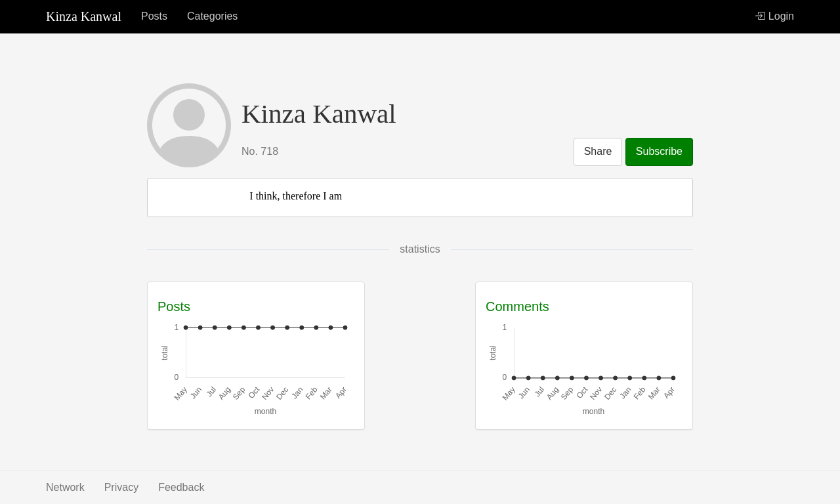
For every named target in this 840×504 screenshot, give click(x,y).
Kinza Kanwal (84, 16)
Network (65, 487)
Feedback (181, 487)
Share (598, 151)
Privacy (121, 487)
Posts (154, 16)
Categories (212, 16)
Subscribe (659, 151)
